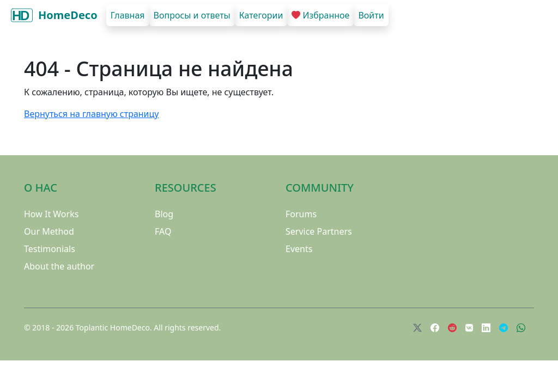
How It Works (51, 214)
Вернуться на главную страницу (91, 114)
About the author (59, 266)
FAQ (163, 231)
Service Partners (319, 231)
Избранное (320, 15)
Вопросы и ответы (192, 15)
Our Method (49, 231)
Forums (301, 214)
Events (299, 249)
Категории (261, 15)
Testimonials (50, 249)
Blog (164, 214)
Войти (371, 15)
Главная (128, 15)
